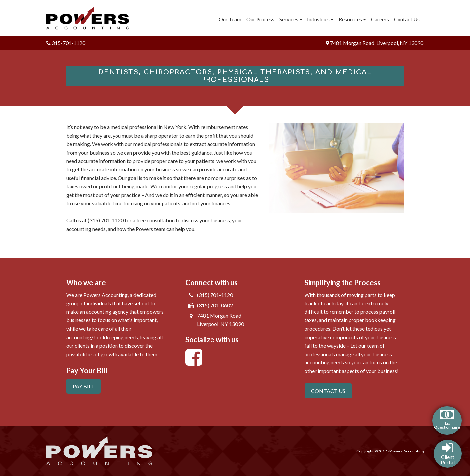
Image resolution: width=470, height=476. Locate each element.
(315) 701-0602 (215, 305)
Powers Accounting (92, 18)
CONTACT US (328, 391)
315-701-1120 (66, 43)
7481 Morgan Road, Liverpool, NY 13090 (375, 43)
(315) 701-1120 (215, 295)
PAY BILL (83, 386)
